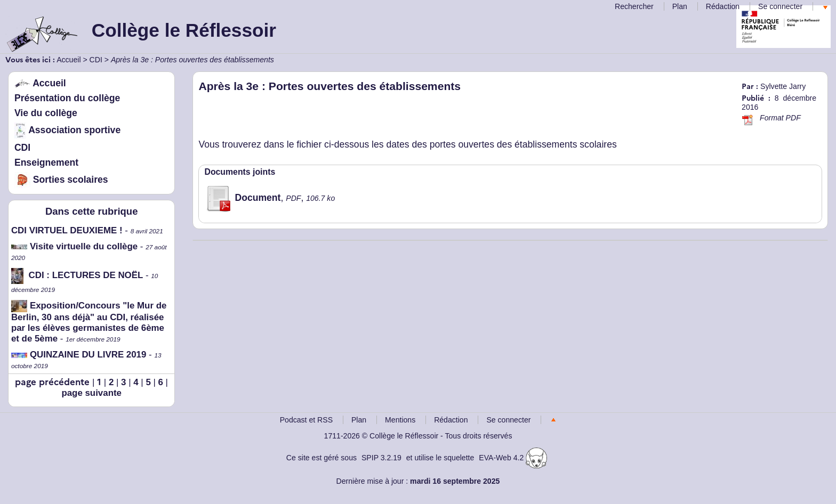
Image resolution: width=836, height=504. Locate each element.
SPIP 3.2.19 (381, 458)
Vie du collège (46, 113)
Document (242, 198)
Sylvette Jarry (783, 86)
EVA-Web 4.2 (513, 458)
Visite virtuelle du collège (74, 246)
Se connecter (780, 6)
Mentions (400, 420)
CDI (96, 60)
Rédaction (723, 6)
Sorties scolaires (61, 180)
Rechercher (634, 6)
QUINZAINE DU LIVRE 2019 (79, 355)
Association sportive (67, 130)
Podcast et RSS (306, 420)
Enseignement (46, 162)
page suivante (91, 393)
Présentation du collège (67, 98)
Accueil (69, 60)
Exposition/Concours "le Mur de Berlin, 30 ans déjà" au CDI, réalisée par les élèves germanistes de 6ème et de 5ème (89, 322)
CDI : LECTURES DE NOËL (77, 275)
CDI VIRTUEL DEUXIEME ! (67, 230)
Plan (680, 6)
